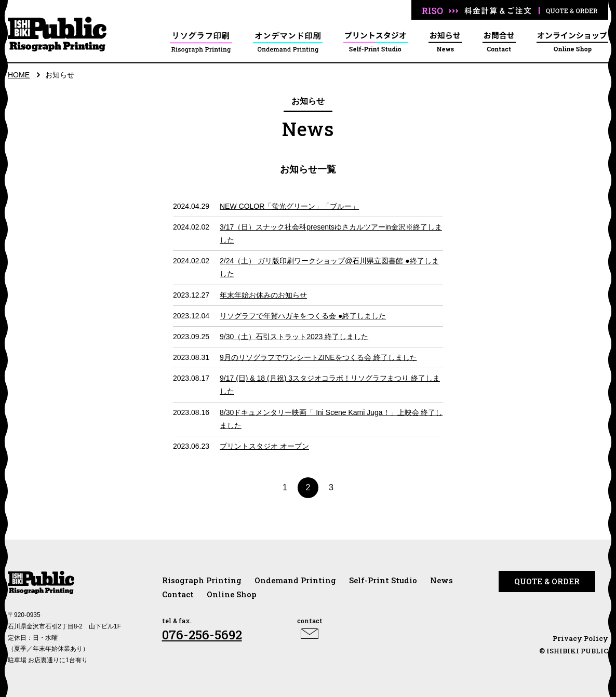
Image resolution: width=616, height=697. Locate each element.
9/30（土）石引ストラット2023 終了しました (294, 337)
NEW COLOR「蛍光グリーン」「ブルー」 (289, 206)
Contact (178, 594)
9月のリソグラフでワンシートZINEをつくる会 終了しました (318, 357)
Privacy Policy (580, 638)
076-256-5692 (202, 635)
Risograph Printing (202, 580)
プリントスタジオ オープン (264, 446)
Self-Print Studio (383, 580)
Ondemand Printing (295, 580)
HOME (19, 75)
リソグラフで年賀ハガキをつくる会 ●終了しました (303, 316)
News (441, 580)
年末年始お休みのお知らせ (263, 295)
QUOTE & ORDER (547, 581)
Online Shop (232, 594)
